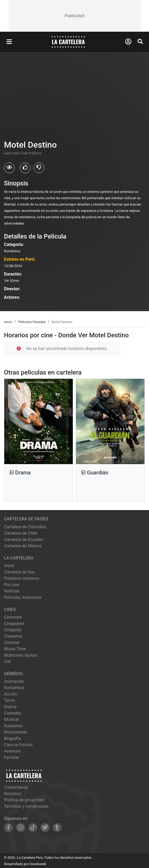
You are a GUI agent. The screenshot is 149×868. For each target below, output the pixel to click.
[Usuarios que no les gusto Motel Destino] (39, 168)
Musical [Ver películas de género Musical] (11, 719)
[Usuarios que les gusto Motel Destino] (25, 168)
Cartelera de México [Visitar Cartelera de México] (23, 546)
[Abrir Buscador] (140, 41)
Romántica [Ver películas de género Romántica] (14, 688)
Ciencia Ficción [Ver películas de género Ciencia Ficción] (18, 745)
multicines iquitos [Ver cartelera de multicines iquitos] (21, 655)
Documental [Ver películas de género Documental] (15, 732)
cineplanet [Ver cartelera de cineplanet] (14, 624)
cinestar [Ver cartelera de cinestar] (12, 643)
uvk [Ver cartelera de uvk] (7, 662)
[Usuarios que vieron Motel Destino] (9, 168)
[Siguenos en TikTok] (33, 828)
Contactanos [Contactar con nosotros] (16, 787)
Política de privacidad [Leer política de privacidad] (24, 800)
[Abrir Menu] (9, 42)
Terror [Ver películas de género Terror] (10, 700)
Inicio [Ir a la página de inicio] (9, 566)
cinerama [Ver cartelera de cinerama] (13, 636)
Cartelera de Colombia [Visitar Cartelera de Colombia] (25, 527)
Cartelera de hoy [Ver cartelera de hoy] (19, 572)
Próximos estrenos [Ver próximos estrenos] (22, 578)
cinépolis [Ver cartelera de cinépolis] (13, 630)
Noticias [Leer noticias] (12, 591)
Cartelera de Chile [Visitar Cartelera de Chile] (21, 533)
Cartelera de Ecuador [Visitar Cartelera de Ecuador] (24, 540)
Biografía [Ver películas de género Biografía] (12, 738)
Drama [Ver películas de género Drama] (10, 707)
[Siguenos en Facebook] (8, 828)
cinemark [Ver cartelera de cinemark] (13, 617)
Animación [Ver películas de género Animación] (14, 681)
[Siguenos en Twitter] (45, 828)
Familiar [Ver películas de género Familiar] (12, 757)
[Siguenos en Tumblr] (57, 828)
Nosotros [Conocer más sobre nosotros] (13, 794)
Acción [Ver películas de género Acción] (10, 694)
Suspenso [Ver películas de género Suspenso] (13, 726)
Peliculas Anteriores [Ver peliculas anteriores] (23, 597)
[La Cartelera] (68, 42)
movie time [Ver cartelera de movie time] (15, 649)
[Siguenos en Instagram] (21, 828)
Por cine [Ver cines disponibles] (12, 585)
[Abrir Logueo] (128, 42)
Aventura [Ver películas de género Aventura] (12, 751)
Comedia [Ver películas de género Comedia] (12, 713)
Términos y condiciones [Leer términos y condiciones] (26, 806)
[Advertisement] (75, 16)
